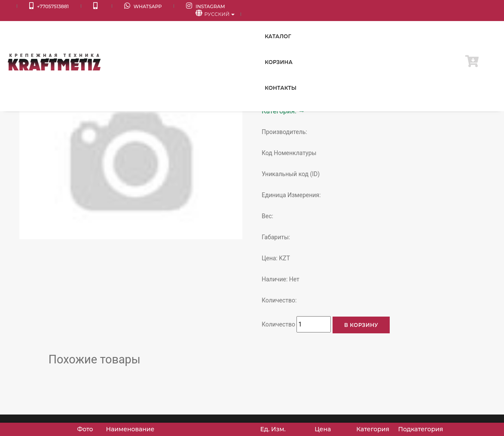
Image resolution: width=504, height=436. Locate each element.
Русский (470, 7)
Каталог (353, 26)
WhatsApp (107, 7)
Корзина (396, 26)
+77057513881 (37, 7)
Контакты (441, 26)
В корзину (361, 325)
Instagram (158, 7)
